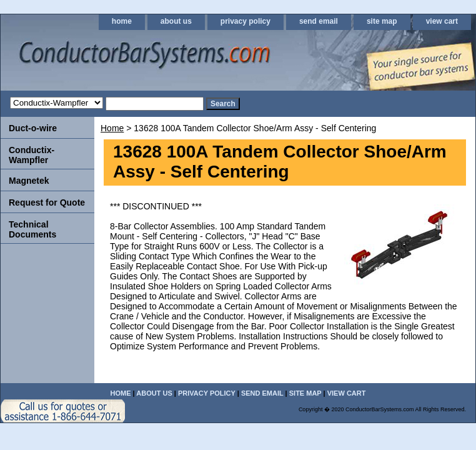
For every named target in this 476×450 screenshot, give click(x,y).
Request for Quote (47, 202)
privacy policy (245, 21)
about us (176, 21)
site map (382, 21)
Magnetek (29, 181)
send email (319, 21)
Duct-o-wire (33, 128)
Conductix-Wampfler (32, 155)
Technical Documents (32, 229)
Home (112, 128)
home (122, 21)
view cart (442, 21)
